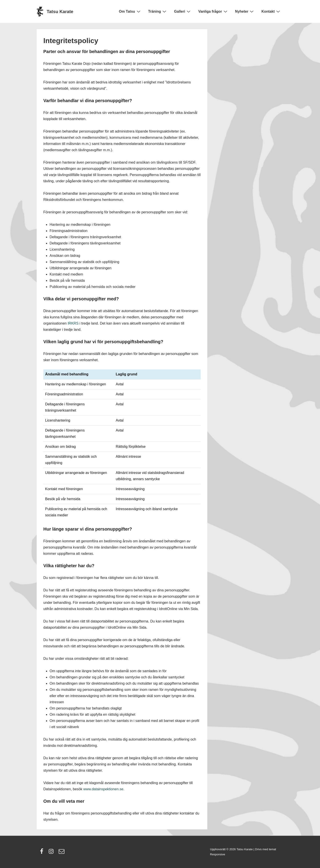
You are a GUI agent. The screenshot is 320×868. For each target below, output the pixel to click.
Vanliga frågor (213, 11)
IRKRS (73, 323)
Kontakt (271, 11)
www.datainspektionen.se (103, 789)
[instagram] (52, 853)
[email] (62, 853)
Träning (158, 11)
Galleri (183, 11)
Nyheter (245, 11)
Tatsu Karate (60, 12)
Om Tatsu (130, 11)
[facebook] (43, 853)
